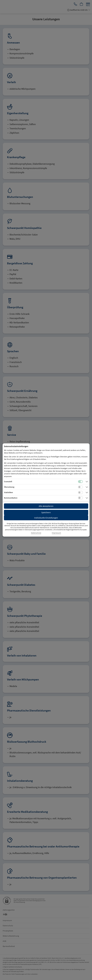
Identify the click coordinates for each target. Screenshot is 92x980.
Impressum (56, 533)
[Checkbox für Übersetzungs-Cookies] (80, 487)
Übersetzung (9, 487)
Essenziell (8, 481)
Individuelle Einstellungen (46, 518)
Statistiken (8, 492)
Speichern (46, 512)
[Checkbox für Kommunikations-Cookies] (80, 498)
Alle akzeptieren (46, 506)
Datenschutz (36, 533)
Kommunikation (11, 498)
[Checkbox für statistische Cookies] (80, 493)
